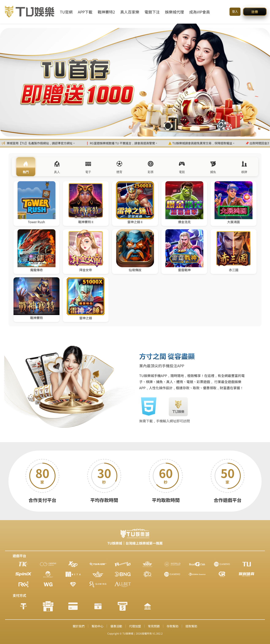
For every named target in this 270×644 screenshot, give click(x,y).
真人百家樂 (130, 12)
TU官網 (66, 12)
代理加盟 (135, 626)
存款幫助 (173, 626)
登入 (235, 11)
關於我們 (79, 626)
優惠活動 (116, 626)
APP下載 (85, 12)
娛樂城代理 (174, 12)
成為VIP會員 (200, 12)
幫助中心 (97, 626)
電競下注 (152, 12)
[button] (255, 12)
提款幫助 (191, 626)
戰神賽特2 (106, 12)
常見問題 (154, 626)
